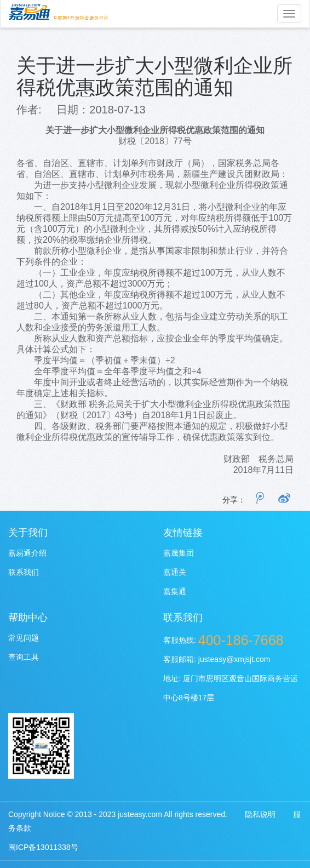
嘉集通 (175, 591)
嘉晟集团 (179, 553)
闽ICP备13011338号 (43, 847)
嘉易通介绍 (27, 553)
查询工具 (24, 657)
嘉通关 (175, 572)
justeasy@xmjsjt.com (234, 659)
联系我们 (24, 572)
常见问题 (24, 638)
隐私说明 (260, 814)
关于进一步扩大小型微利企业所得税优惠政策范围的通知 (154, 76)
